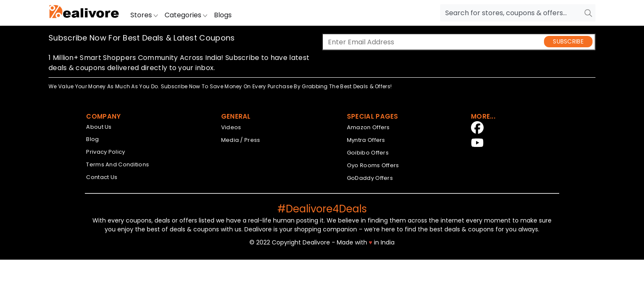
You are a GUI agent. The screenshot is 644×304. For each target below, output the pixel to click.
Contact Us (102, 177)
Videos (231, 127)
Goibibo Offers (368, 153)
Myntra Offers (366, 140)
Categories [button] (186, 15)
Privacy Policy (106, 152)
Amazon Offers (368, 127)
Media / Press (241, 140)
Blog (92, 139)
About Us (99, 127)
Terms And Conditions (118, 164)
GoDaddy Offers (370, 178)
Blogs (223, 15)
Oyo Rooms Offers (373, 165)
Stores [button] (144, 15)
